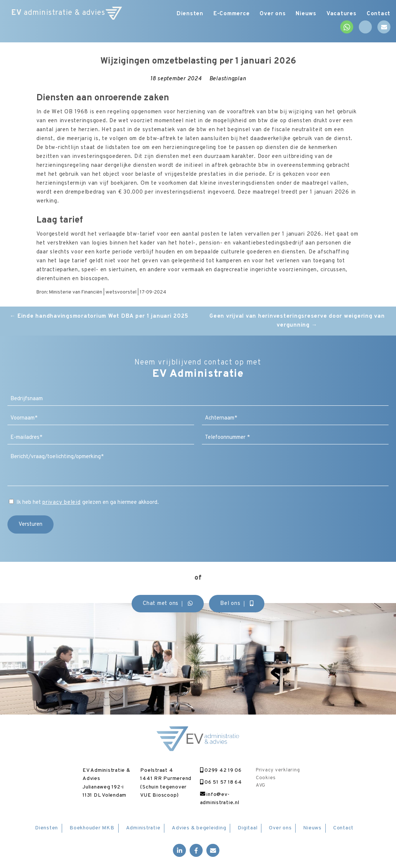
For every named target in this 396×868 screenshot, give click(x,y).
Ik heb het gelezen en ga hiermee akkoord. (88, 503)
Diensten (184, 14)
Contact (379, 14)
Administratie (143, 828)
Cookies (266, 778)
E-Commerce (227, 14)
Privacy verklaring (278, 770)
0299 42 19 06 (221, 770)
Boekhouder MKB (92, 828)
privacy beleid (62, 503)
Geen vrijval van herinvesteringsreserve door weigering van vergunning (297, 321)
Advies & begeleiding (199, 828)
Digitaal (247, 828)
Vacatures (340, 14)
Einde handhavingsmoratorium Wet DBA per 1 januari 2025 (99, 316)
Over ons (270, 14)
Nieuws (304, 14)
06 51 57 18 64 (221, 782)
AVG (261, 786)
